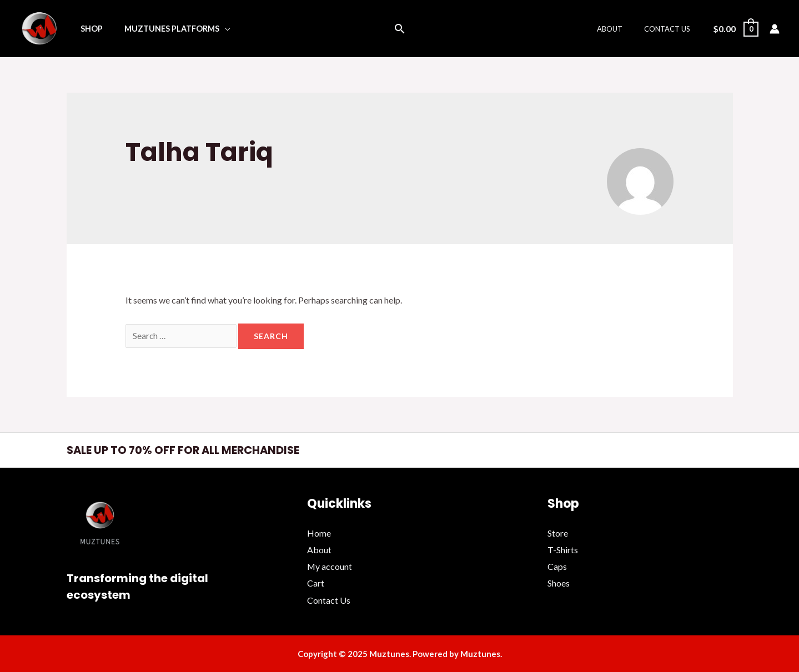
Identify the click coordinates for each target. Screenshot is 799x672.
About (620, 29)
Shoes (559, 583)
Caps (557, 566)
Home (319, 534)
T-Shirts (563, 550)
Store (558, 534)
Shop (88, 29)
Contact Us (670, 29)
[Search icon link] (400, 29)
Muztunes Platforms (163, 29)
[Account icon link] (775, 29)
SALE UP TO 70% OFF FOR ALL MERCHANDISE (186, 451)
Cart (316, 583)
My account (330, 566)
